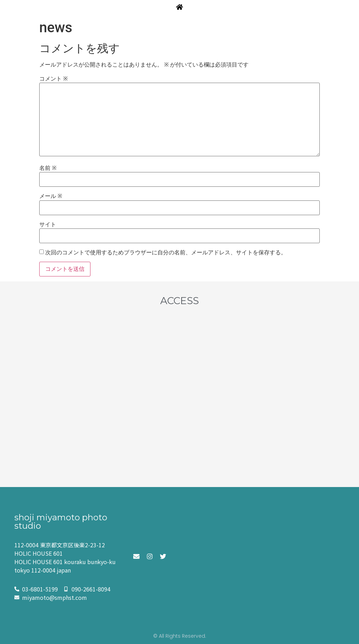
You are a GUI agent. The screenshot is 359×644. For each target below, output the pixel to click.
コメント (53, 79)
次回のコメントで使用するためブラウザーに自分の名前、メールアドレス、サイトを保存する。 (166, 253)
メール (51, 196)
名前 (48, 168)
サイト (48, 225)
